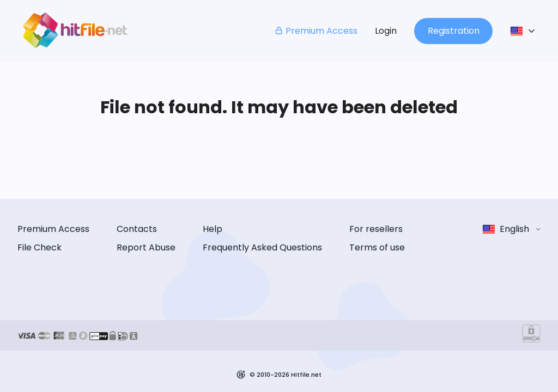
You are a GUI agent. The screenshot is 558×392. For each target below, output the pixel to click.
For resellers (376, 229)
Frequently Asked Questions (262, 247)
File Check (40, 247)
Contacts (137, 229)
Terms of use (377, 247)
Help (213, 229)
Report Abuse (146, 247)
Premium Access (316, 31)
